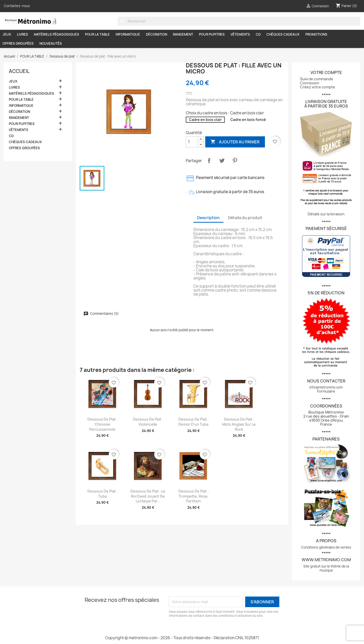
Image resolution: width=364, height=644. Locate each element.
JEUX (7, 34)
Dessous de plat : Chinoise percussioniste (103, 424)
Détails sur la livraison (326, 214)
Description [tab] (208, 218)
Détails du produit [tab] (245, 218)
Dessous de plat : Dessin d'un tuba (194, 422)
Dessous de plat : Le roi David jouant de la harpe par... (148, 496)
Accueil (19, 71)
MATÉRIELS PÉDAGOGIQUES (56, 34)
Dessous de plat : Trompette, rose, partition (194, 496)
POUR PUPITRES (212, 34)
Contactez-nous (17, 6)
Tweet (222, 161)
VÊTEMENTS (240, 34)
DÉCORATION (156, 34)
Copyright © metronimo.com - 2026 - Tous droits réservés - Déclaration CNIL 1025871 (182, 638)
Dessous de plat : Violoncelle (148, 422)
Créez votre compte (318, 87)
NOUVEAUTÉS (51, 43)
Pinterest (235, 161)
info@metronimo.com (326, 387)
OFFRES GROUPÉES (18, 43)
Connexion (310, 83)
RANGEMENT (183, 34)
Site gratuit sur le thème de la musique (326, 568)
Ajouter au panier (235, 142)
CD (258, 34)
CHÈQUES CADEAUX (283, 34)
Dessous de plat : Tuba (103, 494)
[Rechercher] (239, 21)
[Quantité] (192, 142)
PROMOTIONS (316, 34)
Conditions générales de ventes (326, 547)
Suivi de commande (317, 79)
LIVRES (22, 34)
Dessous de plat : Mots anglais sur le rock (239, 424)
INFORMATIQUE (128, 34)
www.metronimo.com (326, 560)
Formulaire (326, 391)
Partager (209, 161)
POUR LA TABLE (97, 34)
